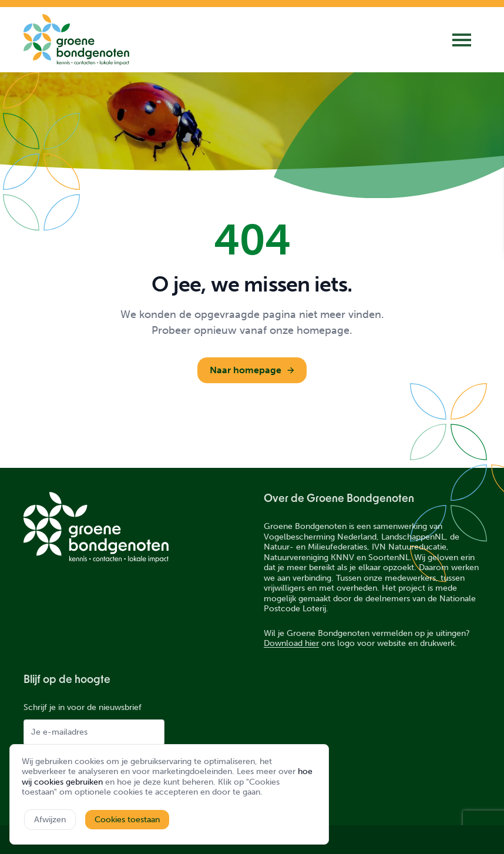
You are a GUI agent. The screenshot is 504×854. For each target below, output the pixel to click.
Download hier (291, 643)
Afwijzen (50, 820)
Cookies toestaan (127, 820)
